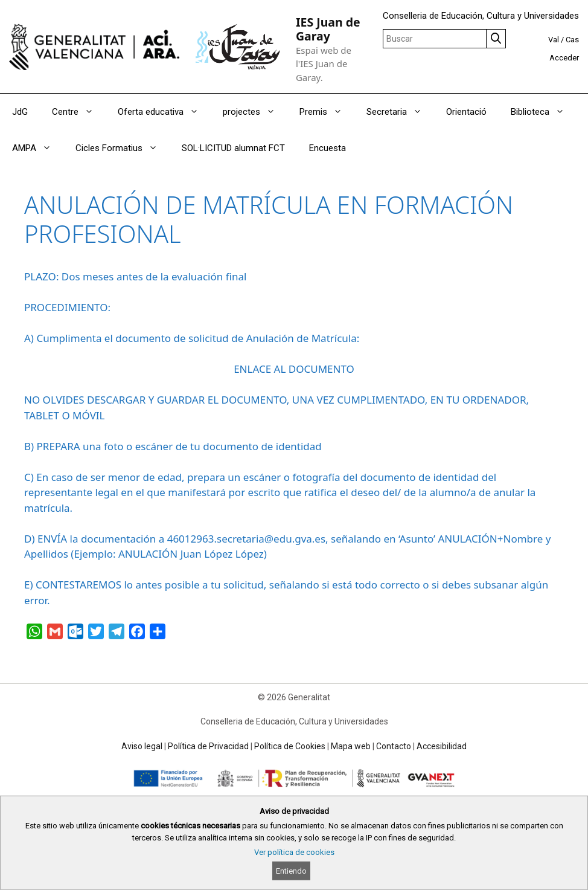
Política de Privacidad (208, 746)
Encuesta (328, 148)
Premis (327, 112)
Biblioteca (544, 112)
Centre (79, 112)
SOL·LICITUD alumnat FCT (233, 148)
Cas (572, 40)
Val (554, 40)
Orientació (466, 112)
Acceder (564, 58)
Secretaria (400, 112)
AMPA (38, 148)
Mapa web (351, 746)
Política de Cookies (290, 746)
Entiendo (291, 871)
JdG (20, 112)
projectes (255, 112)
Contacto (394, 746)
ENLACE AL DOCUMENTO (294, 369)
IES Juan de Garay (328, 29)
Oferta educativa (164, 112)
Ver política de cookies (294, 852)
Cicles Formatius (123, 148)
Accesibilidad (442, 746)
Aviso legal (142, 746)
